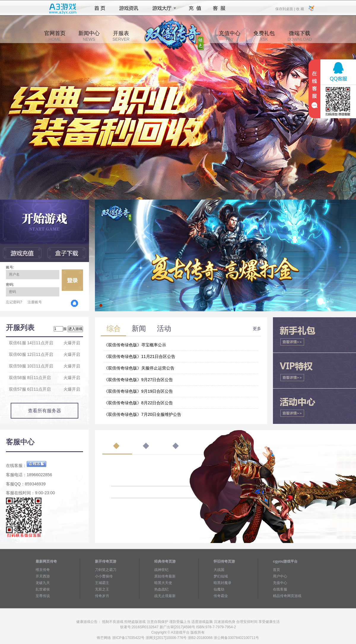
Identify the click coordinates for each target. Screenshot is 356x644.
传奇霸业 (221, 596)
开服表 (121, 36)
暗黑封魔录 (223, 583)
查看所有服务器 (44, 411)
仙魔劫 (219, 589)
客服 (219, 8)
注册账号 (35, 302)
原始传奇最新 (165, 576)
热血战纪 (161, 589)
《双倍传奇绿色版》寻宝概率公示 (135, 345)
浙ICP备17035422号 (128, 638)
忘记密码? (14, 302)
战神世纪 (161, 570)
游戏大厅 (163, 8)
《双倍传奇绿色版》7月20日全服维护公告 (143, 414)
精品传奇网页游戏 (287, 596)
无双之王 (102, 589)
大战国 (219, 570)
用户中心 (280, 576)
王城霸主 (102, 583)
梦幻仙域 (221, 576)
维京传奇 (43, 570)
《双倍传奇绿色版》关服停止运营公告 (139, 368)
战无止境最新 (165, 596)
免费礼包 (264, 36)
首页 (100, 8)
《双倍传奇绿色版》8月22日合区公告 (138, 403)
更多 (257, 329)
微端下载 (300, 36)
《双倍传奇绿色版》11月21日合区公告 (140, 356)
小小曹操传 (104, 576)
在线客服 (280, 589)
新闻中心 (89, 36)
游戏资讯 (129, 8)
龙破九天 (43, 583)
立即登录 (72, 280)
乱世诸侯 (43, 589)
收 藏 (300, 9)
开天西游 (43, 576)
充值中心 (230, 36)
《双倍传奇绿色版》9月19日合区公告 (138, 391)
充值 (195, 8)
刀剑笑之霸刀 (106, 570)
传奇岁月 (102, 596)
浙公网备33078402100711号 (236, 638)
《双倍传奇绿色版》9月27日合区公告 (138, 380)
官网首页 (55, 36)
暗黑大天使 (163, 583)
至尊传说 (43, 596)
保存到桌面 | (285, 9)
